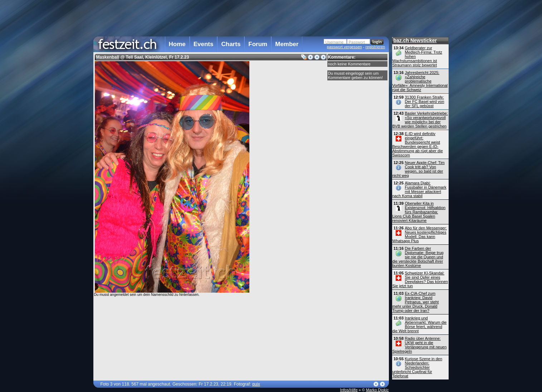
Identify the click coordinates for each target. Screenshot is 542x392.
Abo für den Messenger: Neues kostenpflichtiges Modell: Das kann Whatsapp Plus (420, 234)
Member (287, 44)
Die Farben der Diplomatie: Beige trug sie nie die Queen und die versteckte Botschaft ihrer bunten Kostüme (418, 257)
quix (256, 384)
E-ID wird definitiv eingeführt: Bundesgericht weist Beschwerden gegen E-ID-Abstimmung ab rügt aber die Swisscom (418, 144)
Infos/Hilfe (349, 390)
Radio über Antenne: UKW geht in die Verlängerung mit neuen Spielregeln (420, 345)
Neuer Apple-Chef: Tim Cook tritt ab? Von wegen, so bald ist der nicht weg (419, 169)
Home (177, 44)
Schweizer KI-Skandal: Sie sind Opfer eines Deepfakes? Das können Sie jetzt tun (420, 279)
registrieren (375, 47)
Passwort (357, 42)
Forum (258, 44)
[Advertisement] (241, 18)
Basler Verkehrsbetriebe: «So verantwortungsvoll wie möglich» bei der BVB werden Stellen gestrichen (420, 120)
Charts (231, 44)
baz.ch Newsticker (415, 40)
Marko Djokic (377, 390)
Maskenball (108, 57)
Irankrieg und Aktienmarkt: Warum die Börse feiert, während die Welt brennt (420, 324)
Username (335, 42)
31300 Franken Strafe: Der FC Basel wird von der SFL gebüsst (425, 101)
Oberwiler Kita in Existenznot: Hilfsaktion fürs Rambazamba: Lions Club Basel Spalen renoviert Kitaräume (419, 212)
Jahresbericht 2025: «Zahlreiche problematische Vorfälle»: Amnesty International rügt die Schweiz (420, 81)
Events (204, 44)
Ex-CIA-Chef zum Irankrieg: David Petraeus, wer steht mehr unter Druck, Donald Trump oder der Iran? (416, 302)
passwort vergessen (345, 47)
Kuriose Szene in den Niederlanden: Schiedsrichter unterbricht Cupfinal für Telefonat (418, 367)
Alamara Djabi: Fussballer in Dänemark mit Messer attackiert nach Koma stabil (419, 189)
